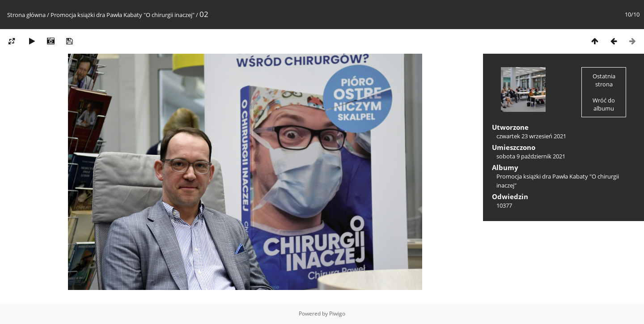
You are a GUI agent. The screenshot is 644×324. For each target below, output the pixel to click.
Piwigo (337, 313)
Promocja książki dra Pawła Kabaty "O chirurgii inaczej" (123, 15)
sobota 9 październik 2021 (531, 156)
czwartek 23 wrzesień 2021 (531, 136)
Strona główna (26, 15)
